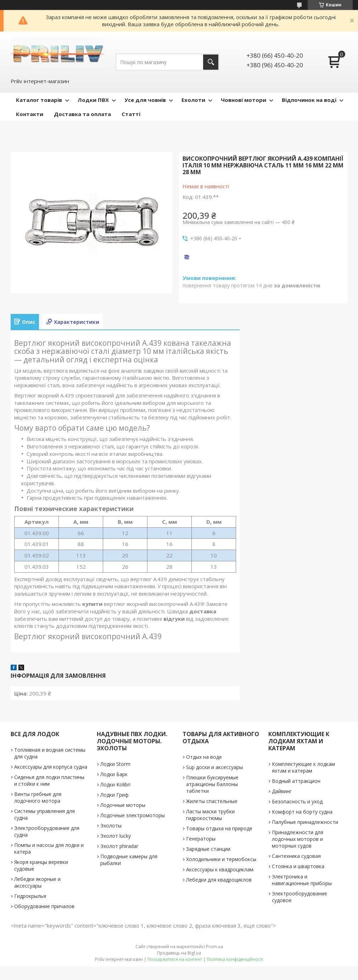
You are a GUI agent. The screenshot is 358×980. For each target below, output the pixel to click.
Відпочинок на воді (309, 100)
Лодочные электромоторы (133, 815)
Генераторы (201, 839)
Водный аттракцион (296, 781)
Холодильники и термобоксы (221, 859)
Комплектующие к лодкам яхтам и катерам (303, 767)
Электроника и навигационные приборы (302, 880)
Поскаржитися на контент (175, 959)
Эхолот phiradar (119, 846)
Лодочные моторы (123, 805)
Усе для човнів (145, 100)
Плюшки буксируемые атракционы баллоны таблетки (212, 784)
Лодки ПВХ (93, 100)
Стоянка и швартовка (298, 866)
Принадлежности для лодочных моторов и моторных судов (298, 839)
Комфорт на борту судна (302, 812)
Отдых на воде (204, 757)
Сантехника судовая (296, 856)
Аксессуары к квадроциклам (220, 869)
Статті (131, 114)
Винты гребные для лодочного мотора (38, 797)
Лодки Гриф (114, 795)
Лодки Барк (114, 774)
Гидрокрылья (30, 896)
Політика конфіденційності (235, 959)
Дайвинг (282, 791)
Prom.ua (214, 947)
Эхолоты (111, 826)
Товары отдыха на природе (219, 828)
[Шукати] (211, 62)
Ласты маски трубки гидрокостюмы (210, 815)
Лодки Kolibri (115, 784)
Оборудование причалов (44, 906)
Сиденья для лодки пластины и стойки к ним (49, 780)
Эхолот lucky (116, 836)
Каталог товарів (39, 100)
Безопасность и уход (297, 801)
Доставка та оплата (82, 114)
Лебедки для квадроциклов (219, 880)
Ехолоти (193, 100)
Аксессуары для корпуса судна (51, 767)
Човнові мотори (244, 100)
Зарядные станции (208, 849)
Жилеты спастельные (212, 801)
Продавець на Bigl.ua (179, 953)
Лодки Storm (115, 764)
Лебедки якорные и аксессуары (37, 882)
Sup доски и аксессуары (214, 767)
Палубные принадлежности (305, 822)
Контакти (30, 114)
